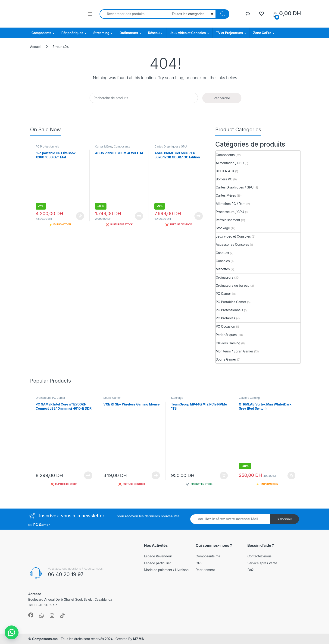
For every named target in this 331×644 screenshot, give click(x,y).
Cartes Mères (104, 146)
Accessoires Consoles (232, 244)
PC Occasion (225, 326)
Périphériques (72, 33)
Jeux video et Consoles (188, 33)
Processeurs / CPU (230, 212)
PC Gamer (223, 294)
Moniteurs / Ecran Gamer (234, 351)
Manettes (223, 269)
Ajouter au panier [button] (80, 216)
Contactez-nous (259, 556)
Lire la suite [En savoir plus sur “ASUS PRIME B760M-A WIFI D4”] (139, 216)
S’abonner (284, 519)
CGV (199, 563)
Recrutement (205, 570)
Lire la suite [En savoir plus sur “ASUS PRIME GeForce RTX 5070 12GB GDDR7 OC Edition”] (199, 216)
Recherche (222, 98)
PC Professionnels (47, 146)
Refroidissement (228, 220)
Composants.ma (208, 556)
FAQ (250, 570)
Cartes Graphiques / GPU (170, 146)
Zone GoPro (262, 33)
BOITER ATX (225, 171)
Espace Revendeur (158, 556)
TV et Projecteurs (230, 33)
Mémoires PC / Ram (231, 204)
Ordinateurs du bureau (233, 285)
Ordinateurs (129, 33)
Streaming (101, 33)
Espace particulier (157, 563)
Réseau (154, 33)
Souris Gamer (226, 359)
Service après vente (262, 563)
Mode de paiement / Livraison (166, 570)
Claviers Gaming (228, 343)
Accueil (36, 47)
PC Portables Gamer (231, 302)
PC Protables (225, 318)
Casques (222, 253)
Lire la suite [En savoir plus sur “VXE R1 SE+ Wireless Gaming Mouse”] (156, 475)
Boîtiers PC (224, 179)
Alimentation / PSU (230, 163)
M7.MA (139, 639)
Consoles (223, 261)
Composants (41, 33)
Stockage (223, 228)
